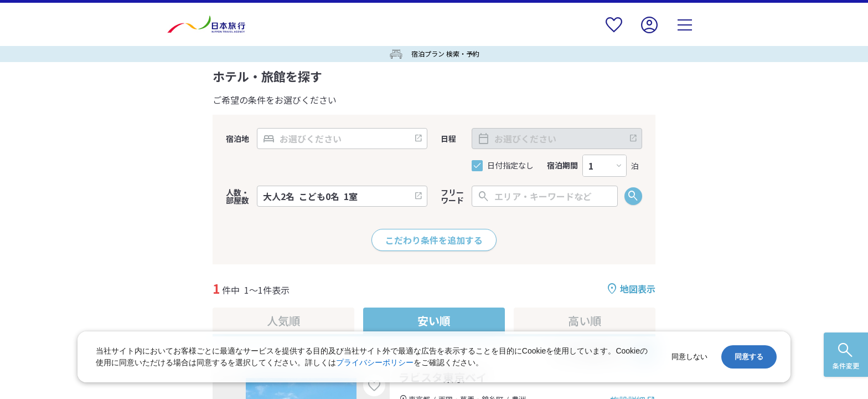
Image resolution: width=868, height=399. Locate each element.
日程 (448, 139)
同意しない (689, 357)
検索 (633, 196)
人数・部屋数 (237, 196)
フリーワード (452, 196)
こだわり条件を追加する (434, 240)
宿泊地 (237, 139)
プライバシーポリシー (375, 362)
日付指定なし (510, 165)
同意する (749, 357)
